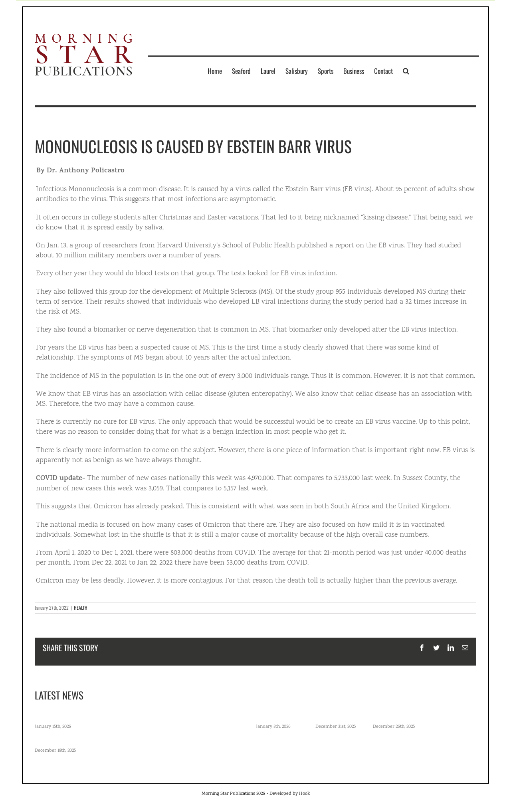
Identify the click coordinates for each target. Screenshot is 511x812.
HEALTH (81, 608)
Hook (304, 794)
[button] (406, 71)
